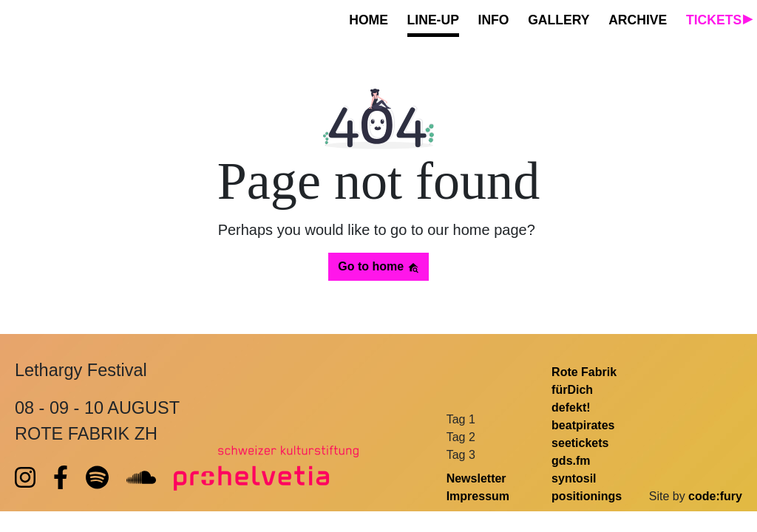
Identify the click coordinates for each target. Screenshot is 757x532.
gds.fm (571, 461)
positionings (587, 496)
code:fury (715, 496)
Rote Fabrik (584, 372)
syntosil (574, 478)
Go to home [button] (378, 267)
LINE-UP (433, 20)
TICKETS (714, 20)
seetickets (580, 443)
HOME (369, 20)
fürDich (572, 390)
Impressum (478, 496)
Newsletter (476, 478)
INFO (494, 20)
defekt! (571, 407)
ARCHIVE (638, 20)
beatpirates (583, 425)
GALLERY (559, 20)
